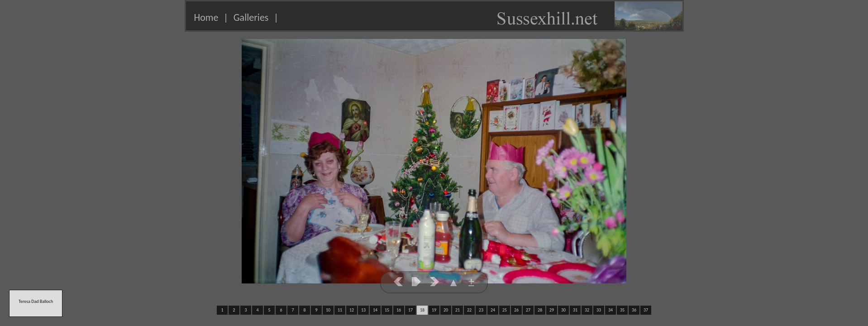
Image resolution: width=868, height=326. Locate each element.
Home (206, 17)
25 (505, 310)
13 (363, 310)
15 (387, 310)
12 (352, 310)
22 (469, 310)
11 (340, 310)
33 (599, 310)
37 (646, 310)
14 (375, 310)
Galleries (251, 17)
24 (493, 310)
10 (328, 310)
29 (552, 310)
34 (610, 310)
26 (516, 310)
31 (575, 310)
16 (399, 310)
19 (434, 310)
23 (481, 310)
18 (422, 310)
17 (410, 310)
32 (587, 310)
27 (528, 310)
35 (622, 310)
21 (458, 310)
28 (540, 310)
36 (634, 310)
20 (446, 310)
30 (563, 310)
